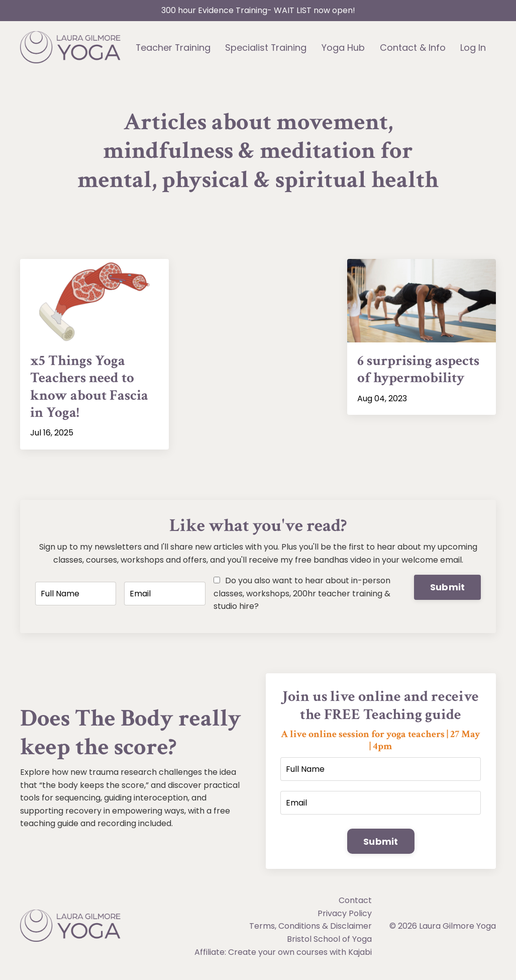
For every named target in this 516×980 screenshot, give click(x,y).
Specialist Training (267, 48)
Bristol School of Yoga (329, 943)
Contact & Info (413, 48)
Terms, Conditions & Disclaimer (311, 930)
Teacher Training (173, 48)
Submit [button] (448, 590)
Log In (474, 48)
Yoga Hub (344, 48)
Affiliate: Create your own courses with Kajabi (283, 956)
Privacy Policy (345, 917)
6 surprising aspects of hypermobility (421, 371)
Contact (355, 904)
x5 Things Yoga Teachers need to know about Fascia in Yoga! (91, 389)
